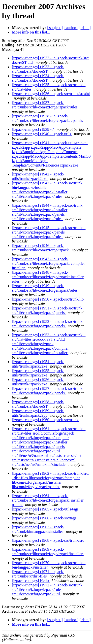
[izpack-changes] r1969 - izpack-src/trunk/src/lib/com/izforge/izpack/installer (48, 552)
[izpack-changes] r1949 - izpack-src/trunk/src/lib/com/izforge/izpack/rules (45, 288)
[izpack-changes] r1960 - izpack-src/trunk (46, 420)
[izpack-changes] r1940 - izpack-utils (42, 134)
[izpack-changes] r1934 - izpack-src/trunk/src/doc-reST (38, 78)
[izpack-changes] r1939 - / (33, 129)
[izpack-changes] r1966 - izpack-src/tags (45, 518)
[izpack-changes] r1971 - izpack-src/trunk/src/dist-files (38, 574)
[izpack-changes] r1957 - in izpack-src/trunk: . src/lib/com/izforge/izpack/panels (49, 391)
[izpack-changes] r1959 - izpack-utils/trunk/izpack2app (38, 413)
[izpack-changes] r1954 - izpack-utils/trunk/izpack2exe (38, 364)
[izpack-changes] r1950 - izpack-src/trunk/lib (48, 299)
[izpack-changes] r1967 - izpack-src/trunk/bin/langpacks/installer (38, 529)
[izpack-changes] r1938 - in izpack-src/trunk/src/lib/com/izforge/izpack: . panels (48, 118)
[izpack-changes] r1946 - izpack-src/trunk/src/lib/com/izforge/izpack (41, 248)
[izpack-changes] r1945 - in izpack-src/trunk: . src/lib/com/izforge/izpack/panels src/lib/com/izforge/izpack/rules (49, 232)
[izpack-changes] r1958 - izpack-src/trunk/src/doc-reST (38, 404)
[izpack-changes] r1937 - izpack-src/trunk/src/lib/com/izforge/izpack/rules (45, 105)
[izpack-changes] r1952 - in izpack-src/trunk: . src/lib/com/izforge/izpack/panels (49, 324)
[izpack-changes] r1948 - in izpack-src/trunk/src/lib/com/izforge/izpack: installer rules (48, 277)
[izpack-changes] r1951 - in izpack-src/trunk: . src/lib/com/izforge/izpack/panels (49, 310)
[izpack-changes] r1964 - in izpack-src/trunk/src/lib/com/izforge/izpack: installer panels (48, 500)
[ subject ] (55, 28)
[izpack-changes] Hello (31, 581)
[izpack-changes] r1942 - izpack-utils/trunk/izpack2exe (38, 176)
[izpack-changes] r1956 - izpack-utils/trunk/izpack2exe (38, 382)
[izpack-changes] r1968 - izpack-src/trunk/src (48, 540)
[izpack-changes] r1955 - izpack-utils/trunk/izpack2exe (38, 373)
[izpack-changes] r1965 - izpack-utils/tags (46, 509)
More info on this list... (31, 32)
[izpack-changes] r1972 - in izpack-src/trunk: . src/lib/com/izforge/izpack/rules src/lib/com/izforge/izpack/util (49, 590)
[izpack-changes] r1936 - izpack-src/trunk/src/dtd (51, 94)
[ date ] (85, 28)
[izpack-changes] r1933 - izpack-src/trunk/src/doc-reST (38, 69)
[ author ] (71, 28)
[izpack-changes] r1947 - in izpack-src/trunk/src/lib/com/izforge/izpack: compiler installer (48, 263)
